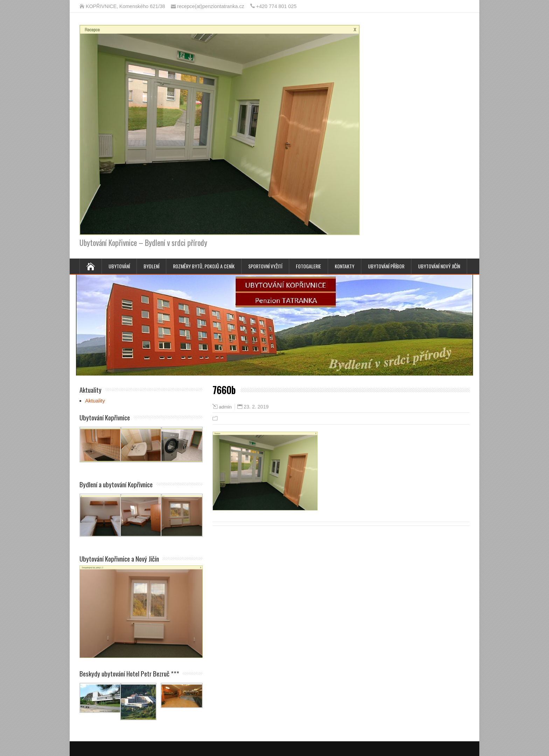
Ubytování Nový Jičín (439, 266)
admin (225, 407)
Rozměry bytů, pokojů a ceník (204, 266)
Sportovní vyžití (265, 266)
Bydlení (151, 266)
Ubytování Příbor (386, 266)
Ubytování (119, 266)
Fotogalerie (308, 266)
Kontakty (345, 266)
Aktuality (95, 401)
